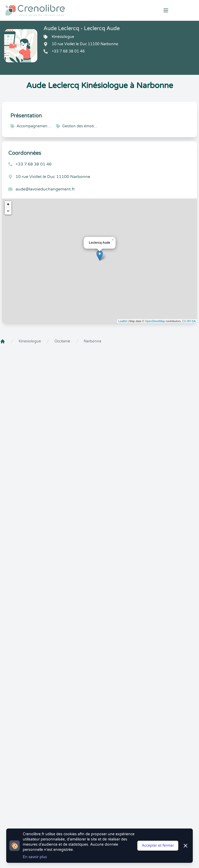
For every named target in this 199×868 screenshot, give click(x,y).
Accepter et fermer (158, 846)
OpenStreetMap (155, 321)
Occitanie (62, 341)
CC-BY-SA (189, 321)
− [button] (8, 211)
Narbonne (93, 341)
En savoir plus (35, 857)
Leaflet (123, 321)
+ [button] (8, 204)
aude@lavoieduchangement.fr (45, 189)
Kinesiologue (30, 341)
